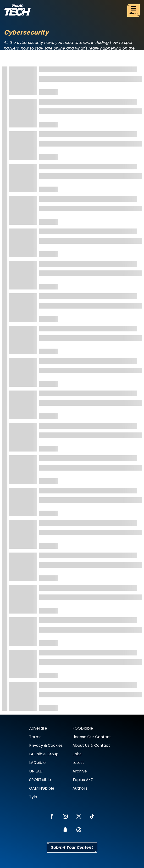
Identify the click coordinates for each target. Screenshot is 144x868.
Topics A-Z (83, 780)
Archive (80, 771)
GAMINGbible (42, 788)
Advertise (38, 728)
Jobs (77, 754)
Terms (35, 737)
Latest (78, 763)
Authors (80, 788)
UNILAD (36, 771)
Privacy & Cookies (46, 745)
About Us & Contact (91, 745)
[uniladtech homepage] (17, 11)
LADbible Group (44, 754)
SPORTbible (40, 780)
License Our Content (92, 737)
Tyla (33, 797)
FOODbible (83, 728)
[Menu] (133, 10)
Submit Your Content (72, 847)
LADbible (37, 763)
